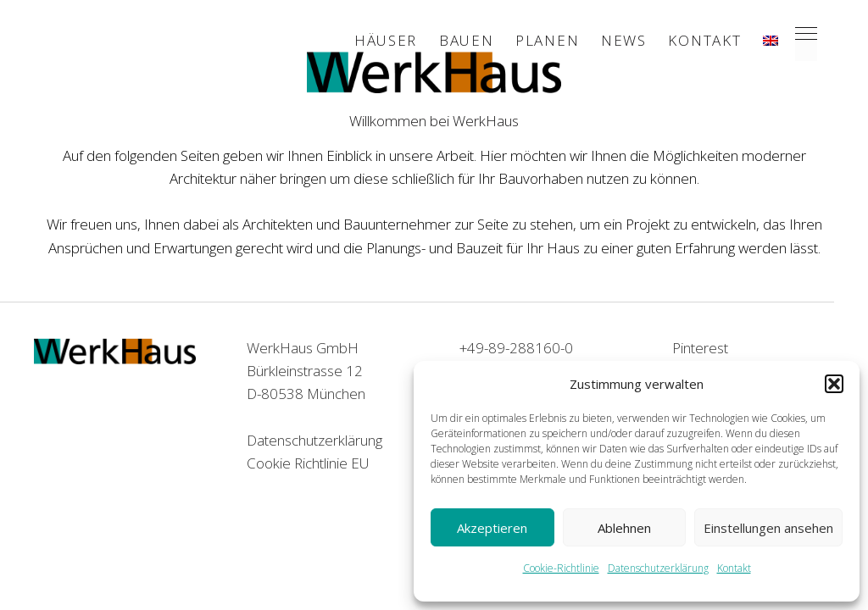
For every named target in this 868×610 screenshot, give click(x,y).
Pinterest (700, 348)
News (624, 40)
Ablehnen (624, 528)
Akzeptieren (492, 528)
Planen (547, 40)
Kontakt (734, 568)
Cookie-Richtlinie (561, 568)
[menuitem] (771, 41)
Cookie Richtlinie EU (308, 463)
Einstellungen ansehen (768, 528)
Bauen (467, 40)
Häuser (386, 40)
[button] (834, 384)
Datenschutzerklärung (658, 568)
